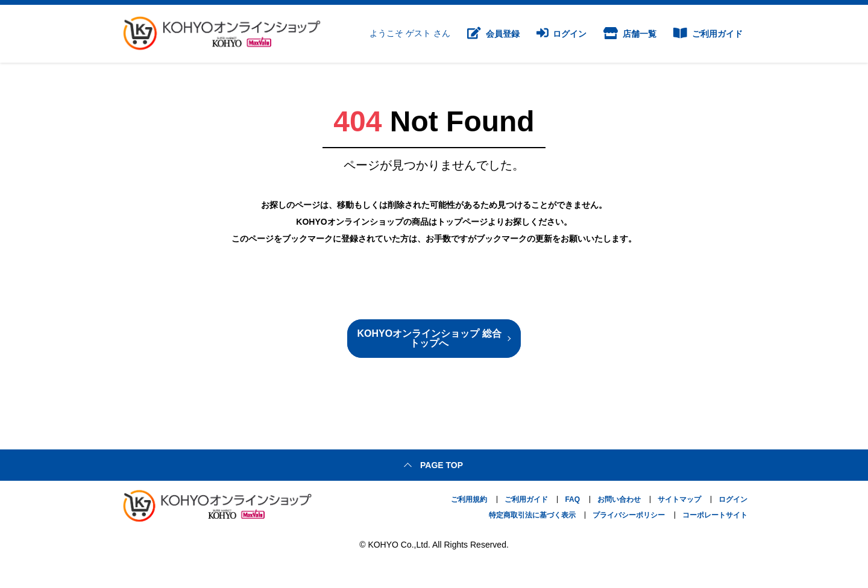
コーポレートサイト (715, 515)
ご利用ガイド (708, 34)
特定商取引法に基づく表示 (532, 515)
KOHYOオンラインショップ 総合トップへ (429, 338)
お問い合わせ (619, 499)
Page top (442, 465)
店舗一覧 (630, 34)
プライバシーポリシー (629, 515)
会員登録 (493, 34)
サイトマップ (679, 499)
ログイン (562, 34)
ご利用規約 (469, 499)
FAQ (572, 499)
